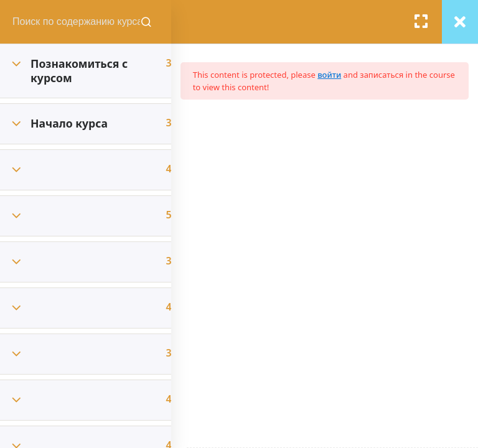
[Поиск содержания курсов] (162, 22)
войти (345, 75)
